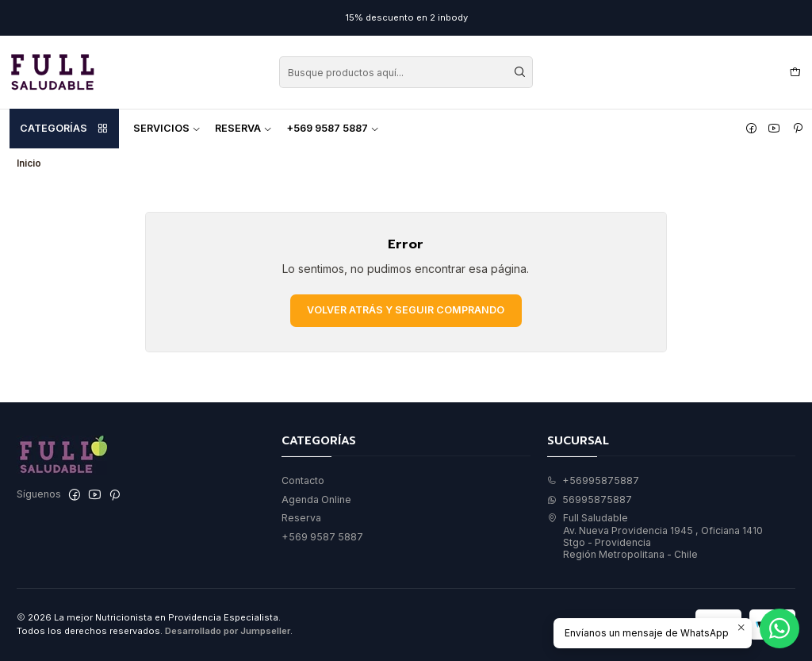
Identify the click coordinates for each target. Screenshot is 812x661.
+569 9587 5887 (333, 128)
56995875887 (590, 500)
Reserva (243, 128)
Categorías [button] (64, 129)
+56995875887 (593, 480)
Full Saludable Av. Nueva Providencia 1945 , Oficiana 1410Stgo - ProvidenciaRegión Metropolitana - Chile (655, 536)
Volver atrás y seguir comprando (406, 310)
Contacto (303, 480)
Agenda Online (316, 500)
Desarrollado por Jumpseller (228, 631)
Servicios (167, 128)
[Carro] (795, 73)
